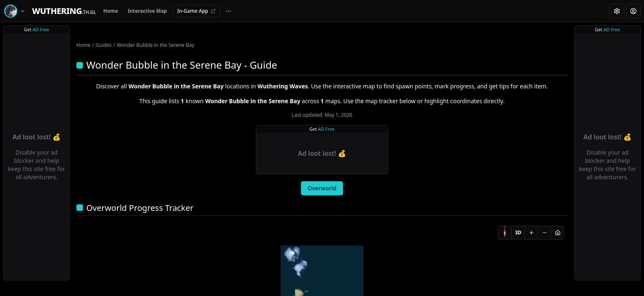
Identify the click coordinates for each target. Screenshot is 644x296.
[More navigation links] (228, 11)
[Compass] (505, 233)
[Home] (64, 11)
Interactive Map (147, 11)
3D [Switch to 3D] (518, 232)
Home (111, 11)
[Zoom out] (544, 233)
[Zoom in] (531, 233)
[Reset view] (557, 233)
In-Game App (196, 11)
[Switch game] (16, 11)
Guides (104, 45)
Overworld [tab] (322, 188)
